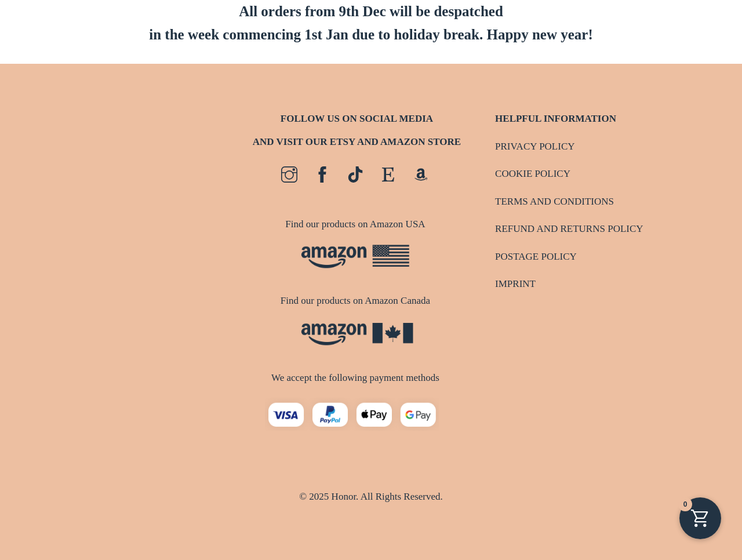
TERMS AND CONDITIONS (554, 201)
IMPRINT (515, 284)
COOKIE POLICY (533, 174)
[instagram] (289, 174)
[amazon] (421, 174)
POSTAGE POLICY (536, 257)
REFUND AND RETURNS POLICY (569, 229)
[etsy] (388, 174)
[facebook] (322, 174)
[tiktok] (355, 174)
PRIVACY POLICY (535, 146)
